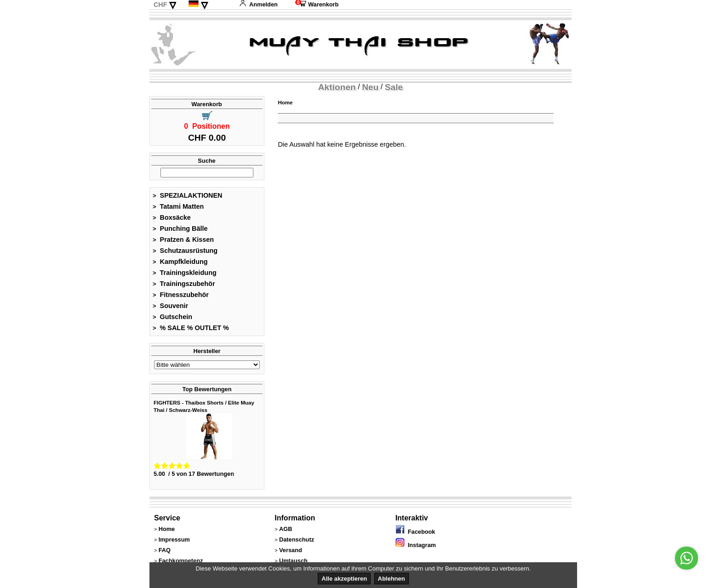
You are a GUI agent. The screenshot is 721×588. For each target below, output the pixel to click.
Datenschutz (297, 539)
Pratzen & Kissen (183, 240)
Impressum (174, 539)
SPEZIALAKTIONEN (188, 195)
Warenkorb (317, 4)
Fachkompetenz (181, 561)
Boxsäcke (172, 217)
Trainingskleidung (185, 273)
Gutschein (172, 317)
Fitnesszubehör (181, 295)
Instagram (416, 545)
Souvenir (170, 306)
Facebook (415, 532)
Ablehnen (392, 579)
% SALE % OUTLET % (191, 328)
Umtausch (293, 561)
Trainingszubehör (184, 284)
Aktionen (337, 87)
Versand (291, 550)
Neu (370, 87)
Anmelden (258, 4)
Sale (394, 87)
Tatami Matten (178, 206)
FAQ (165, 550)
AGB (286, 529)
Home (285, 103)
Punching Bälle (180, 228)
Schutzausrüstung (185, 251)
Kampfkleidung (180, 262)
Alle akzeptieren (344, 579)
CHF (160, 5)
